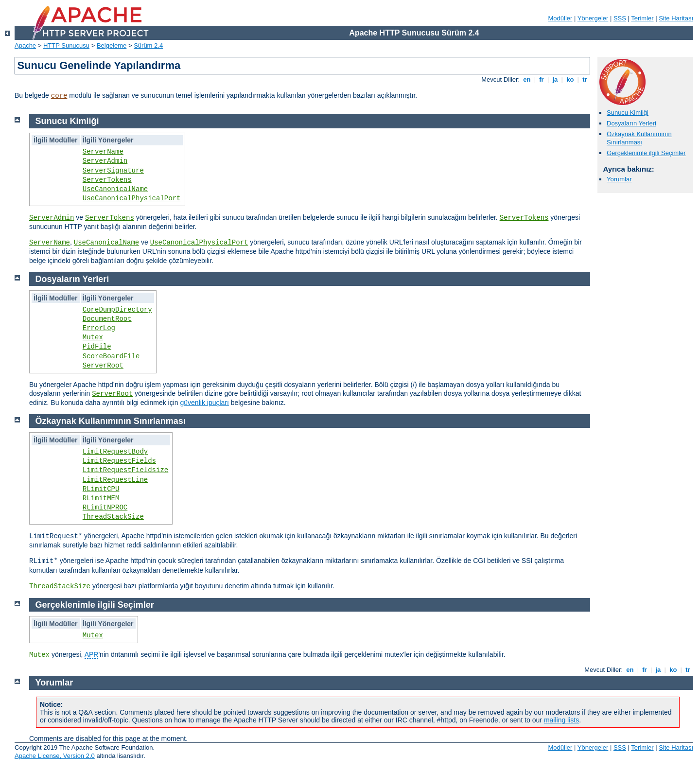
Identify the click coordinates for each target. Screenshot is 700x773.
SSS (620, 18)
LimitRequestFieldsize (125, 470)
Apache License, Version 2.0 (55, 756)
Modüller (560, 18)
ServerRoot (103, 366)
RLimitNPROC (105, 508)
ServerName (103, 152)
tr (585, 79)
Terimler (642, 18)
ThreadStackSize (113, 517)
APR (92, 654)
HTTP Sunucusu (66, 45)
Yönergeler (593, 18)
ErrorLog (99, 328)
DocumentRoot (107, 319)
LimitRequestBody (115, 452)
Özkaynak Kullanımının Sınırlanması (639, 138)
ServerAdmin (105, 161)
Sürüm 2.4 (148, 45)
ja (555, 79)
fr (542, 79)
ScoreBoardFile (111, 356)
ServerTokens (107, 180)
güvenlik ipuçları (205, 403)
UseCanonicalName (115, 189)
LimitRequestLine (115, 480)
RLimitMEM (101, 498)
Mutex (93, 337)
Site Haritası (676, 18)
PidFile (97, 347)
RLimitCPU (101, 489)
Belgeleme (112, 45)
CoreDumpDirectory (117, 310)
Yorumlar (619, 179)
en (527, 79)
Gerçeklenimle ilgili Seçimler (646, 153)
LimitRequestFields (119, 461)
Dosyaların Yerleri (631, 123)
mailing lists (561, 720)
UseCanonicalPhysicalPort (132, 198)
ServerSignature (113, 171)
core (59, 96)
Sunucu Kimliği (628, 113)
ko (570, 79)
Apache (25, 45)
